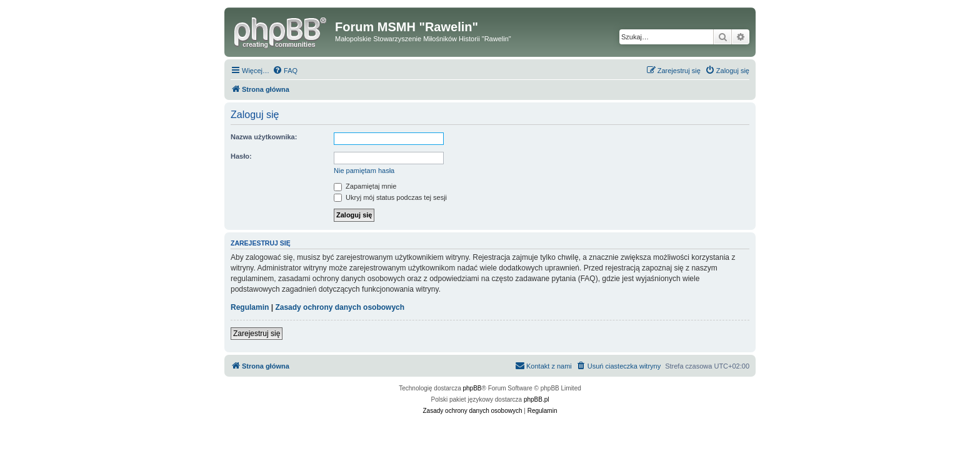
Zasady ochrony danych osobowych (340, 307)
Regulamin (250, 307)
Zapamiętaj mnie (365, 186)
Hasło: (241, 156)
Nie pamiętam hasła (364, 171)
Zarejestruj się (257, 334)
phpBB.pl (537, 399)
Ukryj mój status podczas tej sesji (390, 197)
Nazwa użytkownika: (264, 137)
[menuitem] (285, 71)
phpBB (472, 388)
